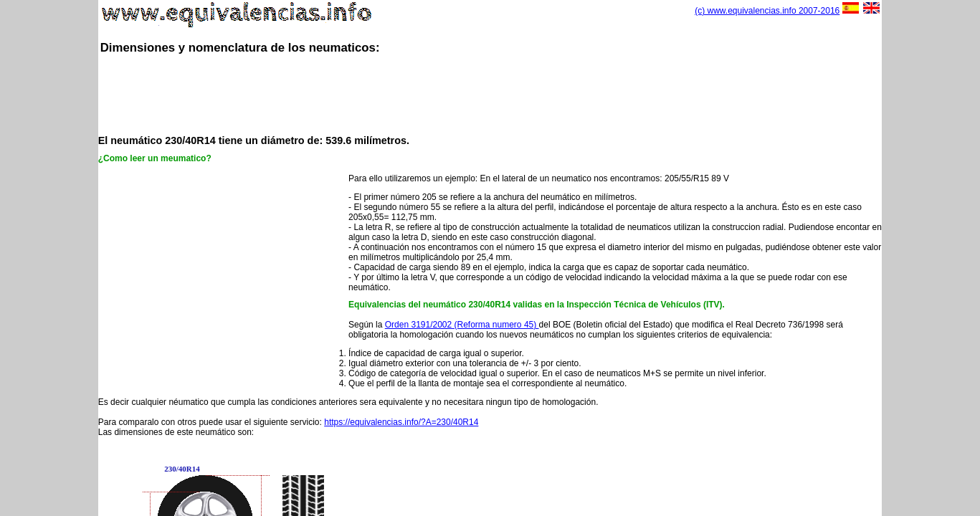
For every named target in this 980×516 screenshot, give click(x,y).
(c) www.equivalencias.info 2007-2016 (767, 11)
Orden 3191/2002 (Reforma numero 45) (462, 325)
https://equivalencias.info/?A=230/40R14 (401, 422)
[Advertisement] (490, 93)
